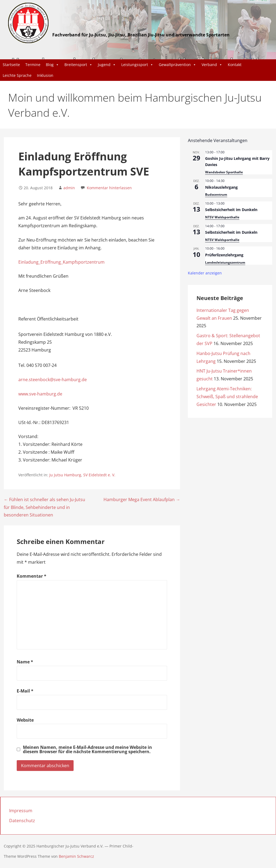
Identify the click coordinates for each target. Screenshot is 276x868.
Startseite (11, 65)
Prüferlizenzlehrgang (224, 255)
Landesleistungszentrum (225, 262)
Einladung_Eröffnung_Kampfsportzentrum (61, 262)
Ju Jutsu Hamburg (65, 475)
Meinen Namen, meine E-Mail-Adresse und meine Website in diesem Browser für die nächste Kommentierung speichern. (87, 749)
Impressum (21, 811)
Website (25, 720)
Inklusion (45, 75)
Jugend (107, 65)
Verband (212, 65)
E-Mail (25, 691)
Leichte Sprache (17, 75)
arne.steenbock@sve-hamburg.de (53, 380)
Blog (52, 65)
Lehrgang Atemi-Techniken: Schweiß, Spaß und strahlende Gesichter (227, 397)
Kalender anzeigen (205, 273)
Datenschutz (22, 821)
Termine (33, 65)
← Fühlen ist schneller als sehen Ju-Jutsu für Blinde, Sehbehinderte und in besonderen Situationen (44, 507)
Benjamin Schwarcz (76, 856)
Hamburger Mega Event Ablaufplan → (142, 500)
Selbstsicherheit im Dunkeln (231, 210)
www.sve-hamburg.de (40, 394)
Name (25, 662)
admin (69, 188)
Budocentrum (216, 194)
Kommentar (32, 576)
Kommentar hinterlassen (109, 188)
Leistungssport (137, 65)
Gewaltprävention (177, 65)
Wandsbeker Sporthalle (224, 172)
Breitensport (78, 65)
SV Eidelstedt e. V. (99, 475)
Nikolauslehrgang (221, 187)
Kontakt (235, 65)
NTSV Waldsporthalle (222, 217)
